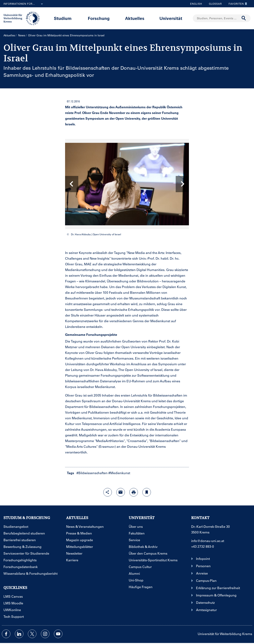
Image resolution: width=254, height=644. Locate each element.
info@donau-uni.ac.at (208, 541)
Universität (171, 18)
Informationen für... (24, 4)
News (22, 35)
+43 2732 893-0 (203, 546)
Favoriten (237, 4)
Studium (63, 18)
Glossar (214, 4)
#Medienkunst (119, 473)
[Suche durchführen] (244, 18)
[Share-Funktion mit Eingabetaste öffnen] (108, 492)
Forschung (99, 18)
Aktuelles (135, 18)
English (196, 4)
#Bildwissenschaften (92, 473)
